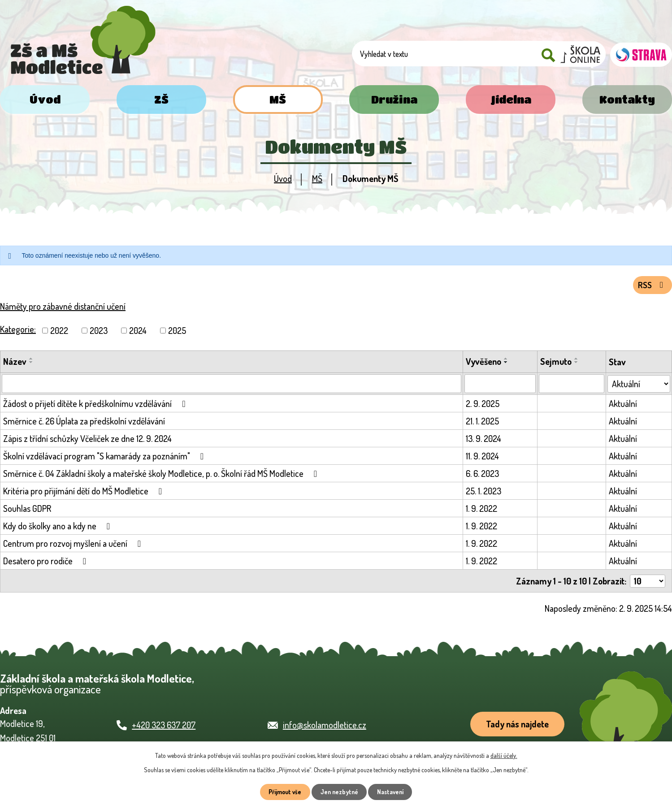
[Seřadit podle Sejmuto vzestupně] (577, 361)
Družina (394, 99)
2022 (59, 333)
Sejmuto (556, 363)
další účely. (504, 755)
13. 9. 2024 (484, 441)
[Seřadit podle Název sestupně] (31, 364)
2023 (99, 333)
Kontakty (627, 99)
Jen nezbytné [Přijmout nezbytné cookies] (339, 792)
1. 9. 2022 (482, 510)
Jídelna (511, 99)
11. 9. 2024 (483, 458)
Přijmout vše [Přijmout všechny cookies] (283, 792)
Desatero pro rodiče (47, 563)
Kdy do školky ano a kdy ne (59, 528)
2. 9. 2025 (483, 406)
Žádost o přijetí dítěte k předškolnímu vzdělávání (96, 406)
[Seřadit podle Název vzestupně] (31, 361)
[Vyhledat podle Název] (232, 386)
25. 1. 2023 (484, 493)
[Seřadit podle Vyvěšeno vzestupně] (507, 361)
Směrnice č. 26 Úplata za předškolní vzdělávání (84, 423)
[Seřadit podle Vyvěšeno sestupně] (507, 364)
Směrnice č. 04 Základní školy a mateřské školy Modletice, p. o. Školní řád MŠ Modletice (162, 476)
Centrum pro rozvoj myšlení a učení (74, 545)
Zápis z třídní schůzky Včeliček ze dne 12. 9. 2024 (87, 441)
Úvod (45, 99)
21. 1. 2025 (483, 423)
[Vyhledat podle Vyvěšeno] (501, 386)
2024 (138, 333)
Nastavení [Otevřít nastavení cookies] (392, 792)
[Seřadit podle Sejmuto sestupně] (577, 364)
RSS (651, 287)
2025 (177, 333)
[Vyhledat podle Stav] (639, 385)
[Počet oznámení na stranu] (647, 583)
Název (15, 363)
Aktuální (623, 406)
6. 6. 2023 (483, 476)
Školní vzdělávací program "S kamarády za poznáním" (105, 458)
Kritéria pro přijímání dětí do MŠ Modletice (85, 493)
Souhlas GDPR (27, 510)
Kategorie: (18, 331)
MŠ (278, 99)
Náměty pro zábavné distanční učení (63, 308)
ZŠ (161, 99)
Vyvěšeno (484, 363)
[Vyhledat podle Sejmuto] (572, 386)
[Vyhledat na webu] (489, 55)
